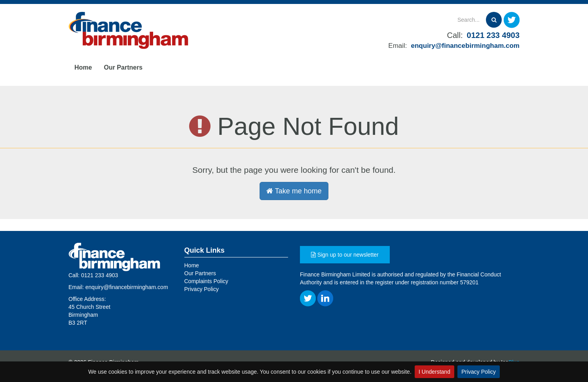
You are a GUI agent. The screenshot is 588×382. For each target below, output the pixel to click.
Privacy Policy (479, 372)
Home (83, 67)
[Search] (439, 20)
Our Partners (123, 67)
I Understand (434, 372)
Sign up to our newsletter (345, 255)
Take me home (294, 191)
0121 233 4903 (493, 35)
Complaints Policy (206, 281)
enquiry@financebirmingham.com (465, 46)
